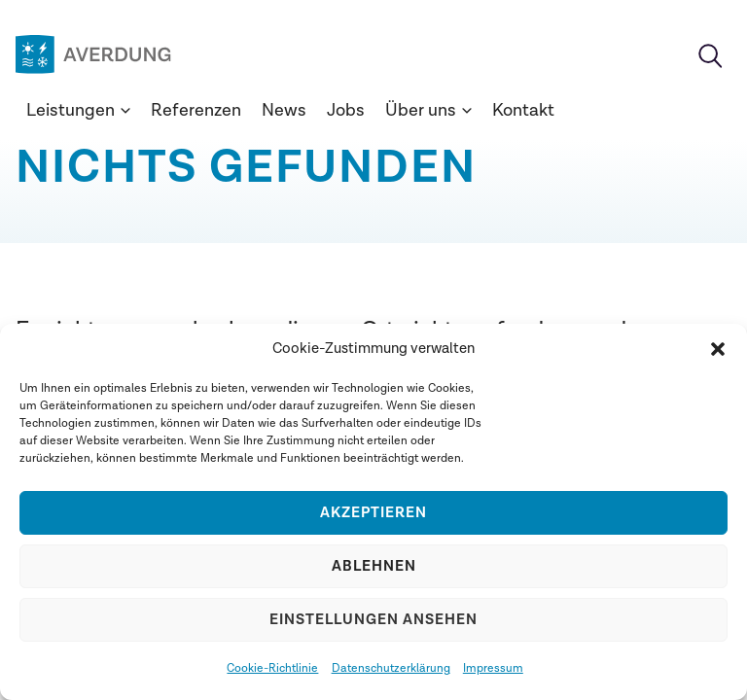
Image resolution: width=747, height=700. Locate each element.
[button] (718, 349)
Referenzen (196, 110)
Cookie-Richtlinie (272, 668)
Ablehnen (374, 566)
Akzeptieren (373, 513)
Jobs (346, 110)
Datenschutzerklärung (391, 668)
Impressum (493, 668)
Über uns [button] (428, 110)
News (284, 110)
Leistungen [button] (78, 110)
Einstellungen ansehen (373, 620)
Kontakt (523, 110)
